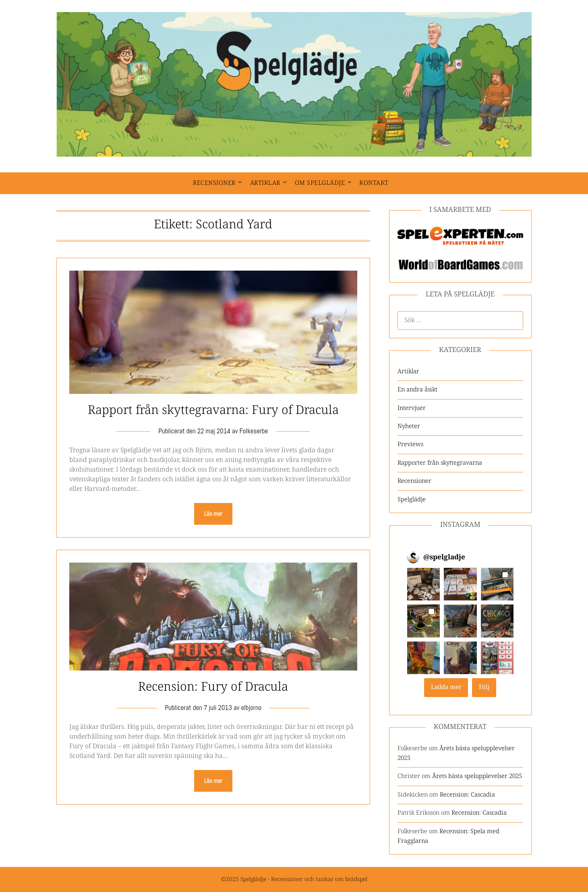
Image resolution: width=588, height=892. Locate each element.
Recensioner (214, 183)
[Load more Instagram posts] (446, 688)
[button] (423, 584)
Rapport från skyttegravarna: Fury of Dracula (213, 411)
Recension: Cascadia (467, 795)
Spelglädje (412, 500)
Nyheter (409, 426)
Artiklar (265, 183)
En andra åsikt (417, 390)
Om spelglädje (320, 183)
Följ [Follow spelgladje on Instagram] (484, 687)
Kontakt (374, 183)
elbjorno (251, 708)
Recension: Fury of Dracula (213, 687)
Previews (410, 444)
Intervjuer (412, 408)
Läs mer (213, 514)
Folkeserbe (254, 431)
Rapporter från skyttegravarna (440, 463)
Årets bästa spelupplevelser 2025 (477, 776)
